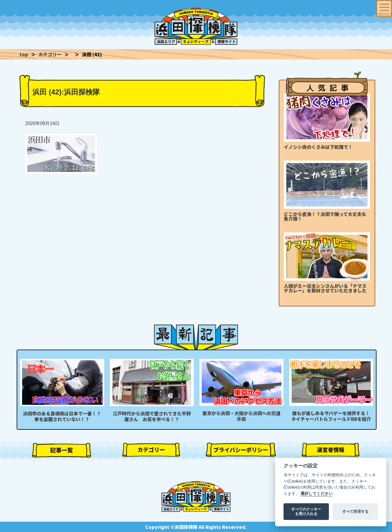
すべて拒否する (355, 511)
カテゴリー (50, 54)
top (24, 54)
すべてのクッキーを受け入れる (306, 511)
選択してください (317, 494)
